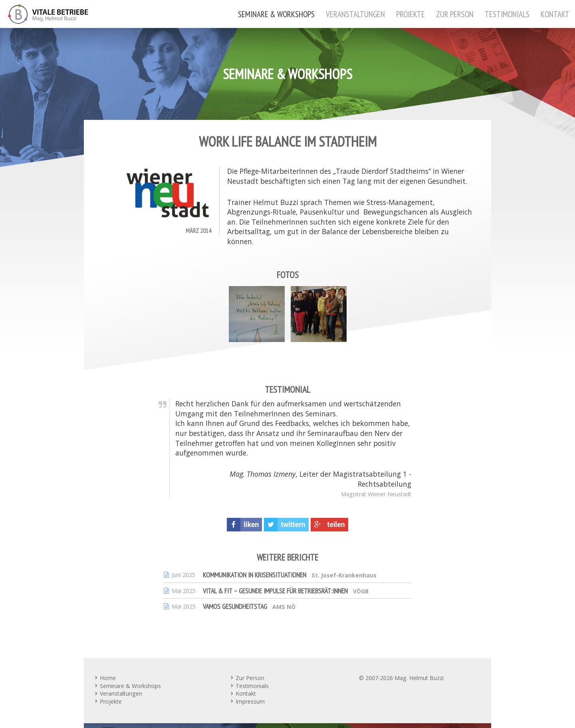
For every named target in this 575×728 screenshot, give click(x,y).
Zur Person (455, 14)
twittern (285, 525)
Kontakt (555, 14)
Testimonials (507, 14)
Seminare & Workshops (276, 14)
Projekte (410, 14)
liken (243, 525)
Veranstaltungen (355, 14)
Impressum (250, 701)
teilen (328, 525)
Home (108, 678)
